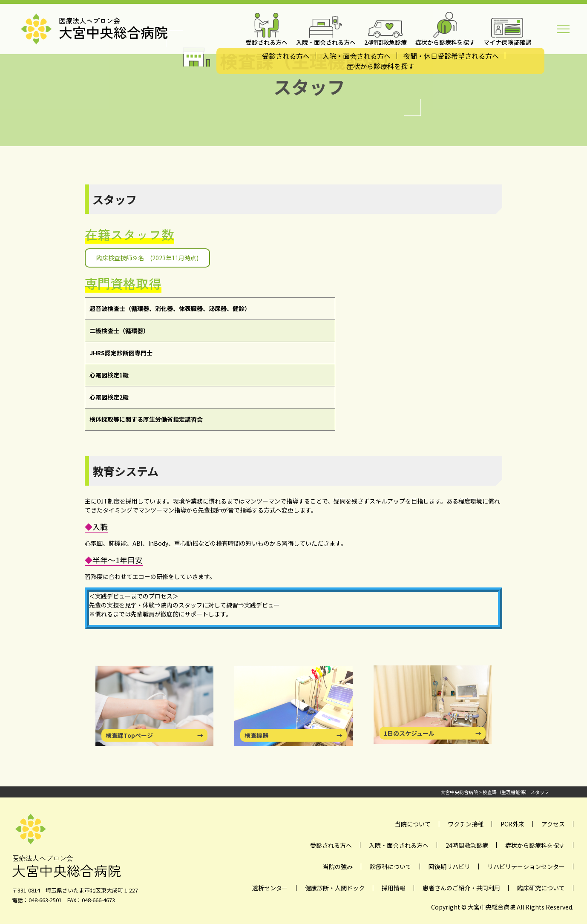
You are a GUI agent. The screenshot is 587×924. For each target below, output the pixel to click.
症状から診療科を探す (380, 66)
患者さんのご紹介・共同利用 (461, 888)
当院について (413, 824)
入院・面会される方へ (357, 56)
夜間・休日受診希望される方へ (451, 56)
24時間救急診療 (467, 845)
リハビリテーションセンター (526, 866)
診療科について (391, 866)
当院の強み (338, 866)
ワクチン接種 (466, 824)
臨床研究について (541, 888)
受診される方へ (286, 56)
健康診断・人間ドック (335, 888)
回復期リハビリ (449, 866)
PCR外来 (512, 824)
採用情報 (394, 888)
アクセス (553, 824)
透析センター (270, 888)
